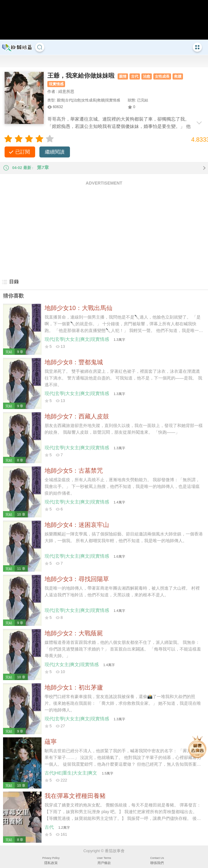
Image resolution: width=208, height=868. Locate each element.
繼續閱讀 (55, 152)
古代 (135, 76)
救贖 (178, 76)
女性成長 (162, 76)
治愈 (147, 76)
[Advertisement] (104, 232)
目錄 (10, 282)
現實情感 (56, 84)
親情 (123, 76)
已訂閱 (23, 152)
